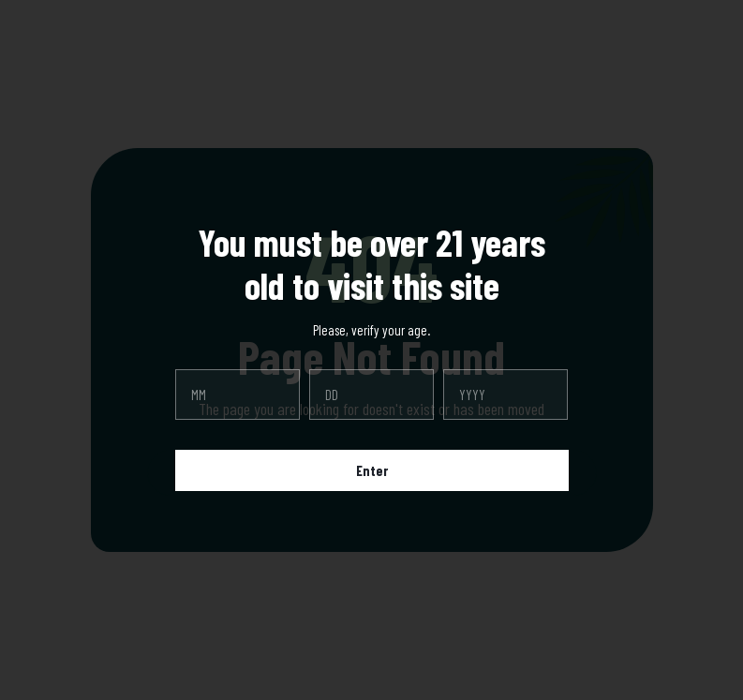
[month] (238, 395)
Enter (372, 470)
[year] (505, 395)
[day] (371, 395)
